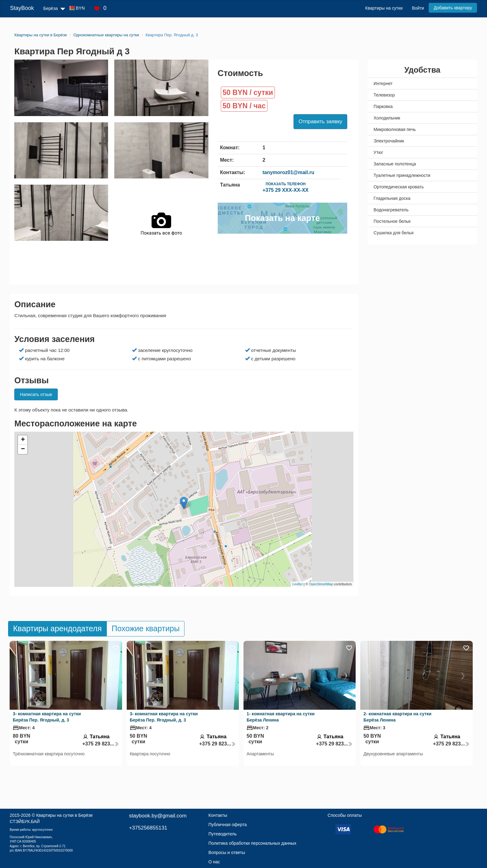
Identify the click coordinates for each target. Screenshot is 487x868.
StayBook (22, 8)
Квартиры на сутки (384, 8)
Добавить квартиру (453, 8)
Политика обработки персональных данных (252, 843)
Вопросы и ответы (227, 852)
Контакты (218, 815)
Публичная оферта (228, 825)
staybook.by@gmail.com (158, 816)
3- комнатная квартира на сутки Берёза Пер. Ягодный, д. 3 (47, 717)
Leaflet (297, 584)
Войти (418, 8)
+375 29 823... (101, 744)
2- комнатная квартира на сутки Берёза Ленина (397, 717)
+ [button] (23, 440)
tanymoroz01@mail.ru (288, 172)
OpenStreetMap (321, 584)
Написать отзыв (36, 394)
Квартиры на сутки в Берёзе (64, 815)
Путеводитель (223, 834)
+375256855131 (148, 828)
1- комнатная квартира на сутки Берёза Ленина (281, 717)
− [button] (23, 449)
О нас (214, 862)
